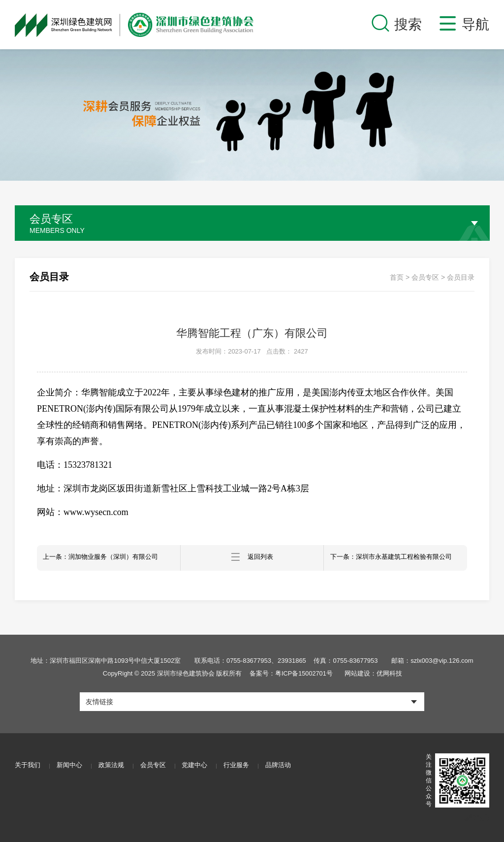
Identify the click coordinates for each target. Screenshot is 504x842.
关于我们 (28, 766)
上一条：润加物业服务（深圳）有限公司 (106, 558)
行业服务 (249, 766)
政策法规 (116, 766)
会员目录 (461, 277)
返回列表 (252, 558)
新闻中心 (72, 766)
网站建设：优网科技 (374, 673)
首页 (397, 277)
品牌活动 (293, 766)
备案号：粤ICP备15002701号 (290, 673)
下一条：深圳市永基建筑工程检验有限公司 (397, 558)
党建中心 (205, 766)
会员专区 (425, 277)
